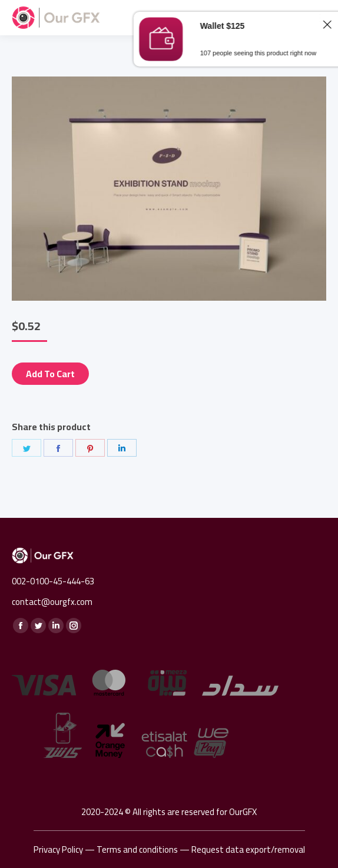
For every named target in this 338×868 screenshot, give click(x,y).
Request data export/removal (248, 849)
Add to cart (50, 374)
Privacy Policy (58, 849)
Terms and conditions (137, 849)
